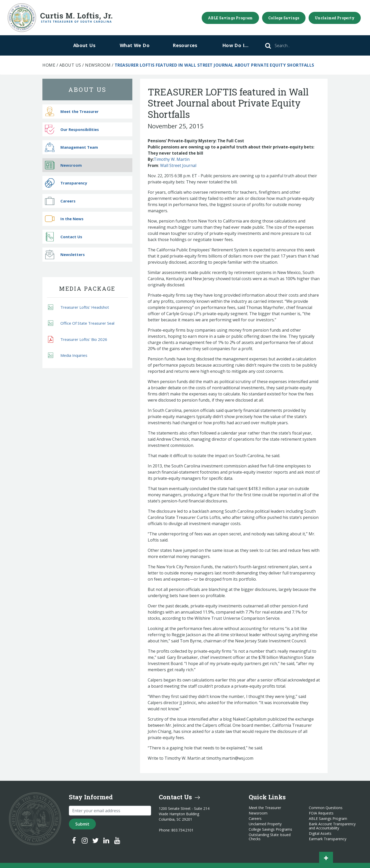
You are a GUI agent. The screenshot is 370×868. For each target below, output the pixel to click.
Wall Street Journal (178, 165)
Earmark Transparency (328, 839)
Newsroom (98, 65)
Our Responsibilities (72, 129)
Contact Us (64, 237)
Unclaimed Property (335, 18)
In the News (64, 219)
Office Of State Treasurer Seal (81, 323)
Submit (82, 824)
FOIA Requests (321, 813)
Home (49, 65)
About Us (84, 45)
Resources (185, 45)
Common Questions (326, 808)
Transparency (66, 183)
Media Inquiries (68, 355)
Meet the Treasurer (72, 112)
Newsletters (65, 255)
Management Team (71, 147)
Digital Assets (320, 834)
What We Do (135, 45)
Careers (60, 201)
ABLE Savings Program (230, 18)
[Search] (289, 46)
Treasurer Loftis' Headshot (78, 307)
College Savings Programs (270, 829)
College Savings (284, 18)
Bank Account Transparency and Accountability (332, 826)
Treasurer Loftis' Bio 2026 (78, 339)
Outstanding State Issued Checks (270, 837)
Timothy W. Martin (172, 159)
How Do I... (235, 45)
